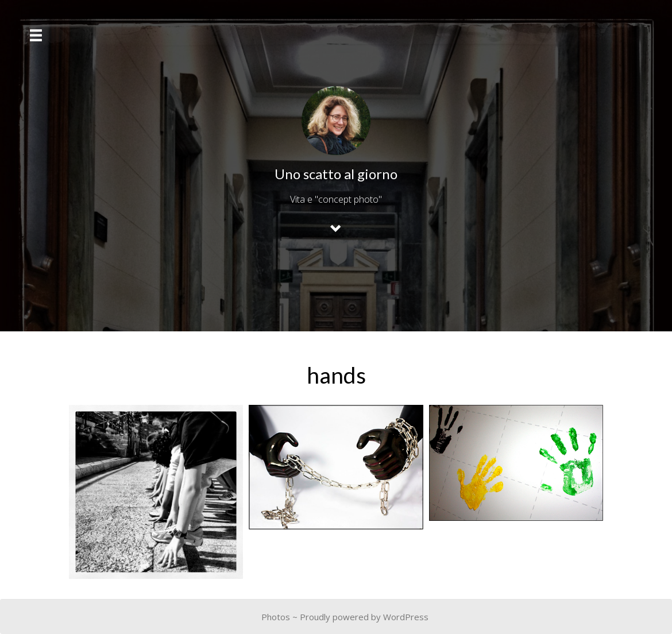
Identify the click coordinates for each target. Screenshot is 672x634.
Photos (276, 617)
